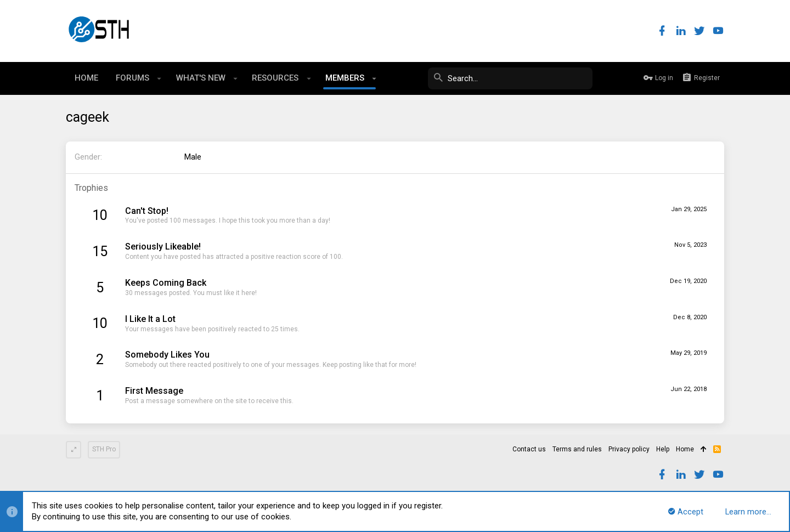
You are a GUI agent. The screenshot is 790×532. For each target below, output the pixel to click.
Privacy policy (629, 449)
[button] (159, 78)
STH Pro (104, 449)
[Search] (510, 78)
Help (663, 449)
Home (685, 449)
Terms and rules (577, 449)
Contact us (529, 449)
